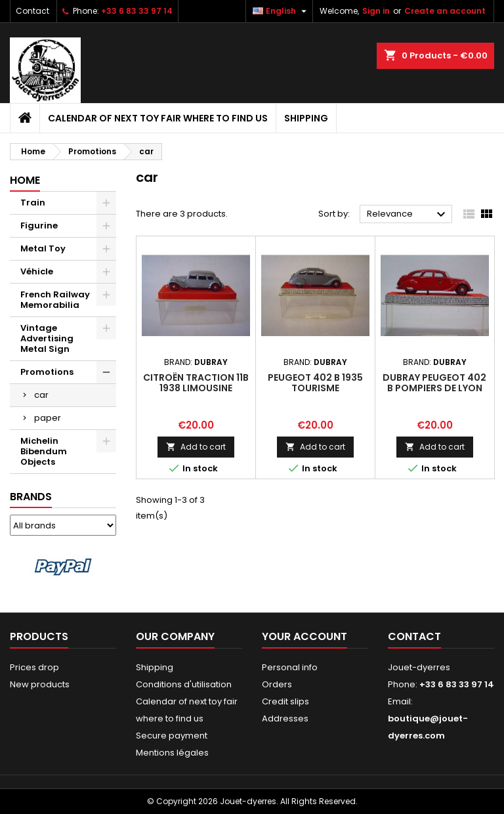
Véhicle (37, 271)
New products (40, 684)
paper (48, 418)
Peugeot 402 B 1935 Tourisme (315, 383)
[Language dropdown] (281, 11)
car (41, 395)
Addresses (285, 718)
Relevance (408, 215)
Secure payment (172, 736)
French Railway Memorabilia (55, 300)
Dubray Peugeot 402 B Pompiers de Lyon (434, 383)
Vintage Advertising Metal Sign (47, 338)
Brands (31, 497)
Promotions (47, 372)
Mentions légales (172, 753)
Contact (32, 11)
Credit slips (285, 701)
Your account (304, 636)
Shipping (306, 118)
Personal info (290, 667)
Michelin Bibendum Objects (44, 451)
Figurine (39, 225)
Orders (277, 684)
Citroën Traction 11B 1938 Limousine (196, 383)
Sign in (376, 11)
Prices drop (34, 667)
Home (25, 180)
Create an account (445, 11)
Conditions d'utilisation (184, 684)
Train (33, 203)
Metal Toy (43, 248)
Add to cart (196, 447)
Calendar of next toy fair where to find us (158, 118)
